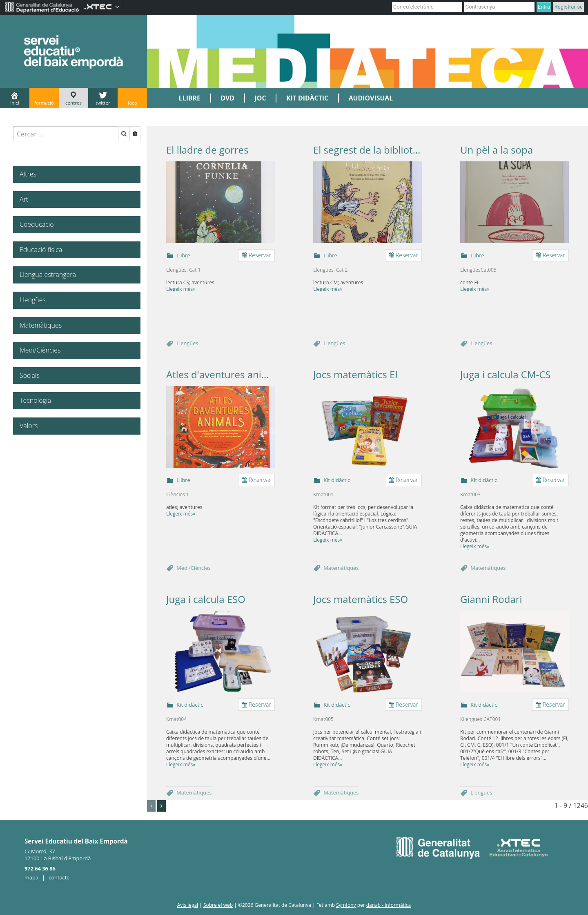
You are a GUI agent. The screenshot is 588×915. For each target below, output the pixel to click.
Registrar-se (569, 7)
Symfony (346, 905)
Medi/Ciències (193, 568)
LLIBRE (190, 98)
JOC (261, 98)
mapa (31, 877)
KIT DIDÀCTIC (307, 98)
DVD (227, 98)
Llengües (187, 343)
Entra (544, 7)
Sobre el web (218, 905)
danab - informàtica (389, 905)
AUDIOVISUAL (371, 98)
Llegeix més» (181, 289)
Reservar (256, 255)
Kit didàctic (337, 480)
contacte (59, 877)
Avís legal (188, 905)
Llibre (183, 255)
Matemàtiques (341, 568)
